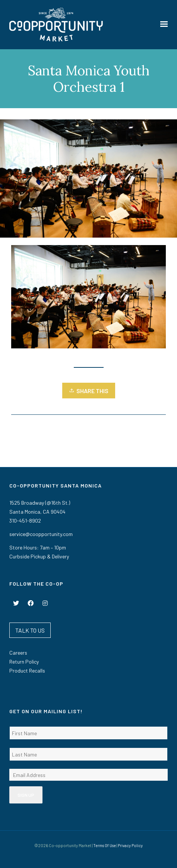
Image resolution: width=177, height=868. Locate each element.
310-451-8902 (25, 521)
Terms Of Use (105, 845)
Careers (18, 653)
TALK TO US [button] (30, 630)
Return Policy (24, 662)
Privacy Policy (130, 845)
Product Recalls (27, 670)
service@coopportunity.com (41, 534)
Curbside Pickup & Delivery (39, 556)
